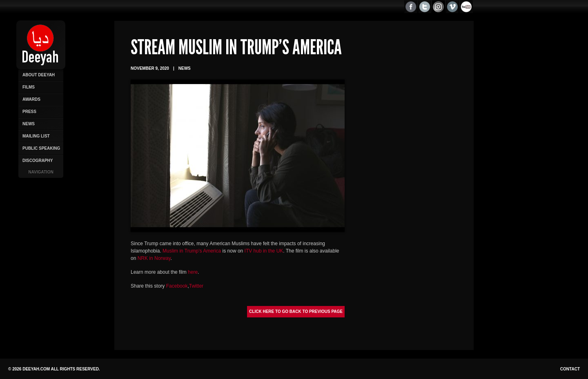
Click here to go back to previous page (296, 311)
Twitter (196, 286)
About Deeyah (39, 75)
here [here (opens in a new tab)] (193, 272)
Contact (570, 369)
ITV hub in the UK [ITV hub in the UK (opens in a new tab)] (264, 251)
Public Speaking (41, 148)
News (29, 124)
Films (29, 87)
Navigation (41, 172)
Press (29, 112)
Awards (31, 99)
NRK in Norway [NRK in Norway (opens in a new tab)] (154, 258)
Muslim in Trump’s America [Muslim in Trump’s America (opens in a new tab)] (192, 251)
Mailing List (36, 136)
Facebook (177, 286)
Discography (38, 161)
